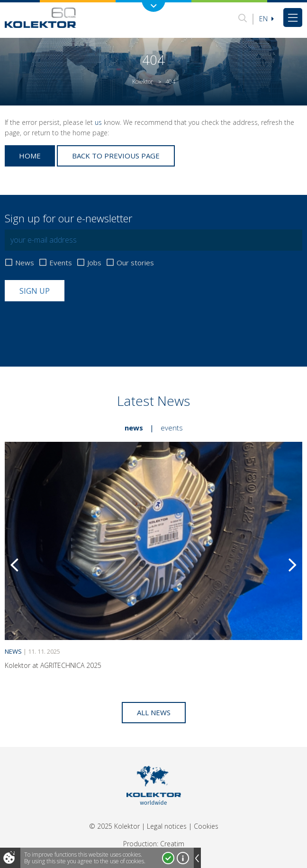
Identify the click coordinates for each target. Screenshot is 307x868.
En (266, 19)
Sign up (35, 291)
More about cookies (183, 858)
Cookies (206, 826)
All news (154, 712)
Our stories (135, 263)
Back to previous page (116, 156)
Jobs (94, 263)
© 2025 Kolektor (114, 826)
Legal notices (167, 826)
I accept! (168, 858)
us (98, 122)
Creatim (172, 844)
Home (30, 156)
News (25, 263)
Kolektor (143, 82)
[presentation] (77, 324)
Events (61, 263)
